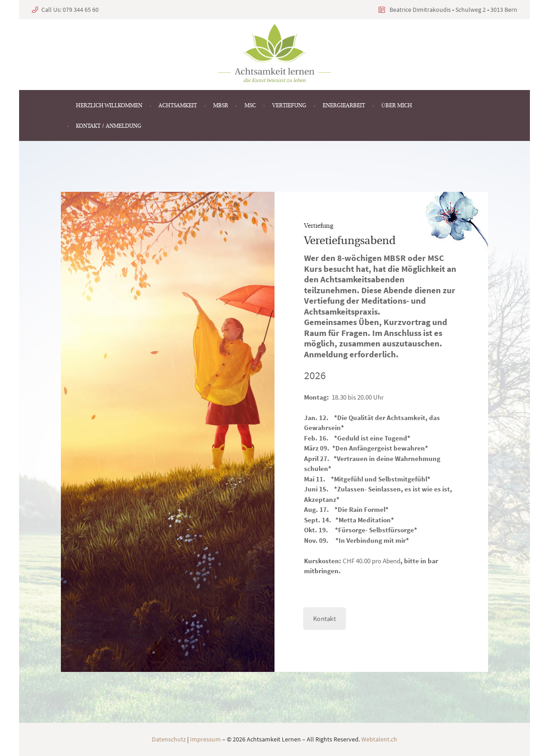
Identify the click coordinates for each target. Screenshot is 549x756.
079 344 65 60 (81, 10)
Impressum (205, 739)
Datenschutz (169, 739)
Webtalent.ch (379, 739)
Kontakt (324, 620)
